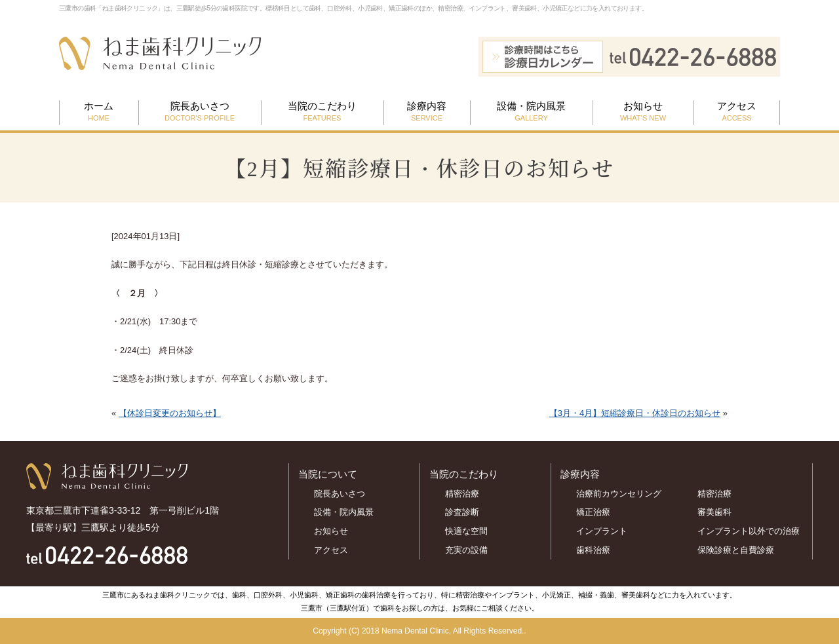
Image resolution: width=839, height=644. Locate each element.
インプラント (602, 531)
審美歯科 (714, 512)
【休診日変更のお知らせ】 (170, 413)
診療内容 (427, 112)
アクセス (737, 112)
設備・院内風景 (531, 112)
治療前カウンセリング (619, 494)
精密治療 (462, 494)
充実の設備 (466, 550)
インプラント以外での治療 (749, 531)
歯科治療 (593, 550)
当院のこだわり (322, 112)
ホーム (99, 112)
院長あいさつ (200, 112)
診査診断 (462, 512)
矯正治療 (593, 512)
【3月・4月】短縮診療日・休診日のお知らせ (635, 413)
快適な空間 (466, 531)
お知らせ (643, 112)
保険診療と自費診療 (740, 550)
